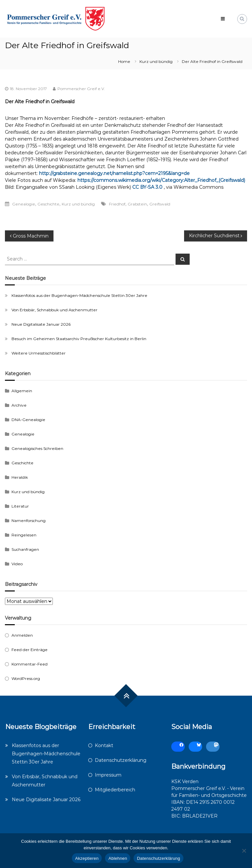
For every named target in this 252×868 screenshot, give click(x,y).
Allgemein (22, 391)
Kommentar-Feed (30, 664)
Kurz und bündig (156, 61)
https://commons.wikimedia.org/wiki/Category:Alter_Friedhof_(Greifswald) (161, 180)
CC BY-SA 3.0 (147, 187)
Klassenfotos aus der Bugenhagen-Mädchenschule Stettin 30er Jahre (79, 295)
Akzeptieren (87, 858)
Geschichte (48, 204)
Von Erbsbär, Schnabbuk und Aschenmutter (54, 310)
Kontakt (104, 745)
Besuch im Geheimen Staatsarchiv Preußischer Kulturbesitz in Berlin (79, 339)
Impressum (108, 775)
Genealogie (24, 204)
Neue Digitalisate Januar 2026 (41, 324)
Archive (19, 405)
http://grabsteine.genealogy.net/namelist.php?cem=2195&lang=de (114, 173)
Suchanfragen (25, 549)
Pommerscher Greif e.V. (81, 89)
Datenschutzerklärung (121, 760)
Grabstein (137, 204)
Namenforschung (29, 521)
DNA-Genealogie (28, 420)
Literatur (20, 506)
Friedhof (117, 204)
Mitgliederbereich (115, 790)
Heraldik (20, 477)
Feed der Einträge (30, 650)
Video (17, 564)
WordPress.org (26, 678)
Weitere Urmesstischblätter (39, 353)
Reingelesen (24, 535)
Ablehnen (118, 858)
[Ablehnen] (244, 851)
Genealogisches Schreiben (37, 448)
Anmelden (22, 635)
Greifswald (160, 204)
